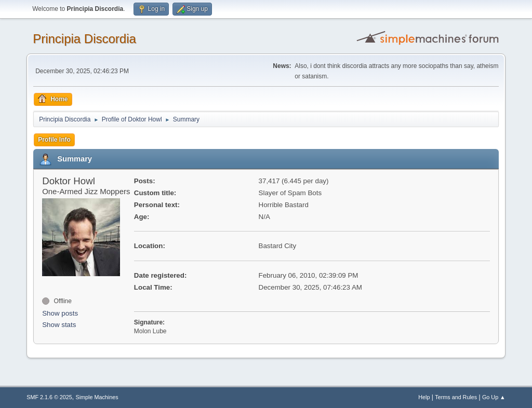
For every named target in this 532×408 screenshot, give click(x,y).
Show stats (59, 325)
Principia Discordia (84, 39)
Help (424, 397)
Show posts (60, 313)
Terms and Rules (456, 397)
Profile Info (54, 140)
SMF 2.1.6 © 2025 (49, 397)
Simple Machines (97, 397)
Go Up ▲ (494, 397)
